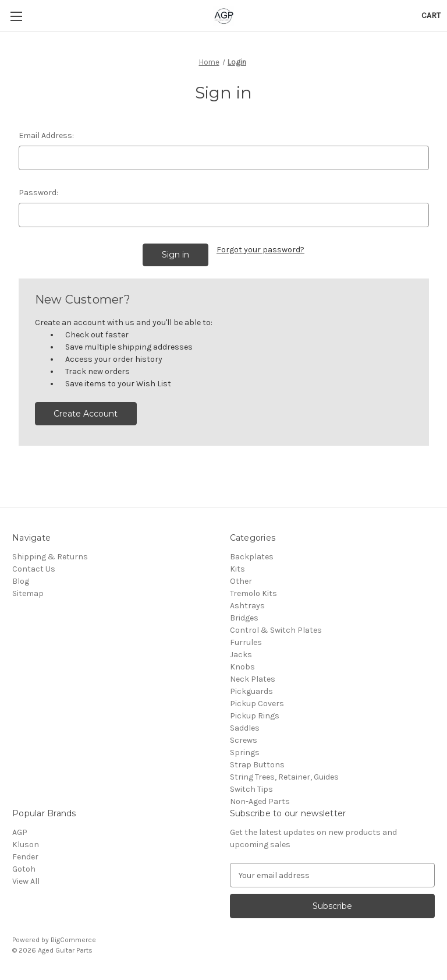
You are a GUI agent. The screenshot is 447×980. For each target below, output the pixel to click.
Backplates (252, 557)
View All (26, 881)
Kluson (26, 845)
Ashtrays (247, 606)
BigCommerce (73, 940)
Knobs (242, 667)
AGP (20, 832)
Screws (244, 740)
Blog (21, 581)
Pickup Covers (257, 704)
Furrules (246, 642)
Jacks (241, 655)
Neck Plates (253, 679)
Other (241, 581)
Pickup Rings (255, 716)
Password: (38, 193)
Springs (245, 752)
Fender (25, 857)
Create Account (86, 414)
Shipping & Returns (50, 557)
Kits (237, 569)
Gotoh (24, 869)
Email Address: (46, 135)
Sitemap (28, 593)
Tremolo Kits (253, 593)
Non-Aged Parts (260, 801)
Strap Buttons (257, 765)
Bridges (244, 618)
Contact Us (34, 569)
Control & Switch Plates (276, 630)
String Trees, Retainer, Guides (284, 777)
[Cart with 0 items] (431, 15)
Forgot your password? (260, 250)
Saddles (245, 728)
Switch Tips (251, 789)
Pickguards (251, 691)
